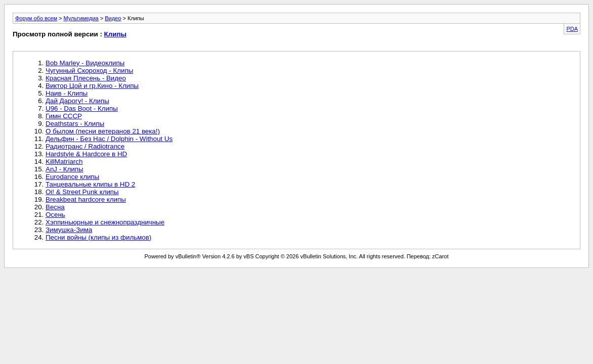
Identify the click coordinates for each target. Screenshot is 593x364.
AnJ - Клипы (65, 169)
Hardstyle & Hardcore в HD (86, 154)
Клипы (115, 34)
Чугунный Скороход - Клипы (89, 71)
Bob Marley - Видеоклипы (85, 63)
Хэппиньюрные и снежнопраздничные (105, 222)
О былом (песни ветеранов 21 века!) (103, 131)
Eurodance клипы (72, 177)
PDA (572, 29)
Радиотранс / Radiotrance (85, 146)
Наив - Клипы (67, 93)
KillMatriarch (64, 162)
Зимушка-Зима (69, 230)
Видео (113, 18)
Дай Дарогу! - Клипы (77, 101)
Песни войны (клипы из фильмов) (98, 237)
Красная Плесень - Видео (86, 78)
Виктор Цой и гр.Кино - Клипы (92, 86)
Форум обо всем (36, 18)
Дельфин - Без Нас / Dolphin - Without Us (109, 139)
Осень (55, 215)
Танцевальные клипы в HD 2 (90, 184)
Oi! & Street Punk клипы (82, 192)
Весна (55, 207)
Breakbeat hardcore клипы (86, 199)
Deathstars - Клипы (75, 124)
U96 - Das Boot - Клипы (82, 108)
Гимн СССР (64, 116)
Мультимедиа (81, 18)
